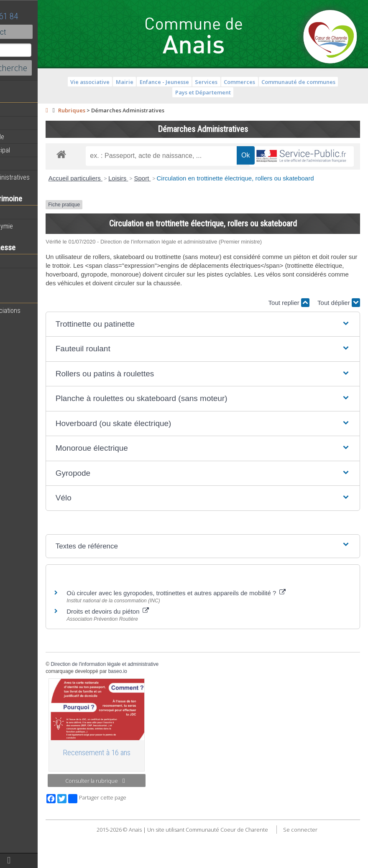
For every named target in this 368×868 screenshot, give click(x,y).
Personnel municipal (34, 150)
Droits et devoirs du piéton (162, 648)
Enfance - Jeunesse (192, 82)
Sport (197, 198)
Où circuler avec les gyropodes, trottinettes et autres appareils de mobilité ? (230, 630)
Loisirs (173, 198)
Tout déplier (339, 340)
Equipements (25, 163)
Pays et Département (230, 92)
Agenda (18, 123)
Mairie (152, 82)
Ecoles (16, 275)
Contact (46, 32)
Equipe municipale (32, 137)
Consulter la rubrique (141, 815)
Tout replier (289, 340)
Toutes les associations (40, 310)
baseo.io (172, 708)
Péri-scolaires (26, 261)
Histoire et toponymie (36, 226)
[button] (230, 361)
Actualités (21, 110)
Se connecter (327, 864)
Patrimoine (22, 213)
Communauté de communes (326, 82)
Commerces (267, 82)
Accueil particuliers (130, 198)
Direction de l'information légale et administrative (159, 701)
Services (233, 82)
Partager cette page (152, 833)
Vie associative (117, 82)
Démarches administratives (44, 177)
